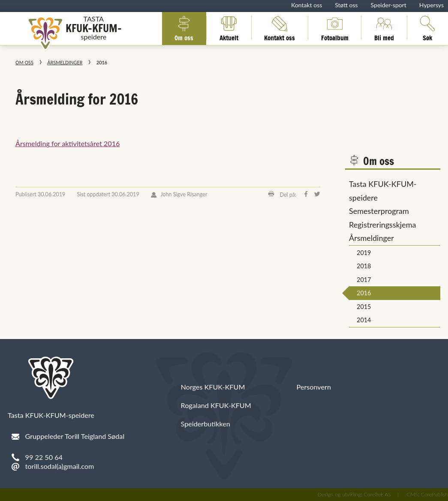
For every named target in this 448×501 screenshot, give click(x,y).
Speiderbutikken (206, 424)
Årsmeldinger (65, 62)
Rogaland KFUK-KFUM (216, 405)
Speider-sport (389, 5)
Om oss (184, 28)
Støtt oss (346, 5)
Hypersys (431, 5)
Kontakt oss (307, 5)
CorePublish (434, 494)
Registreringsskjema (382, 225)
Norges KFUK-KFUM (213, 387)
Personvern (314, 387)
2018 (364, 266)
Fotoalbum (335, 28)
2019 (364, 253)
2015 (364, 307)
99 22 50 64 (44, 457)
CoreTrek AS (377, 494)
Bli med (384, 28)
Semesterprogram (379, 211)
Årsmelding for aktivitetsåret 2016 (68, 143)
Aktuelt (229, 28)
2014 (364, 320)
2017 (364, 280)
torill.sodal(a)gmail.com (60, 466)
